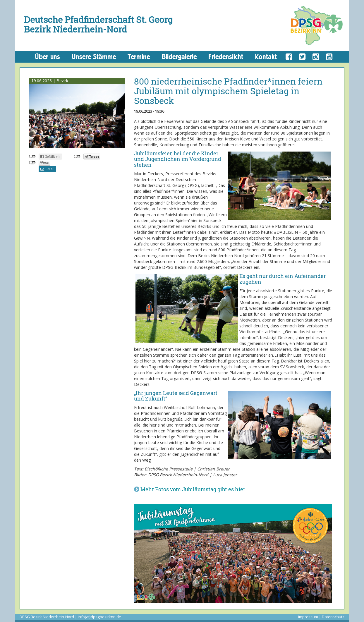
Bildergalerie (179, 57)
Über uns (47, 57)
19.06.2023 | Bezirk (50, 81)
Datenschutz (333, 617)
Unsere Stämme (94, 57)
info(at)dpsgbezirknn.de (99, 617)
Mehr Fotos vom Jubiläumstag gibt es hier (193, 489)
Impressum (308, 617)
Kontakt (266, 57)
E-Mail (47, 169)
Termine (139, 57)
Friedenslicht (226, 57)
